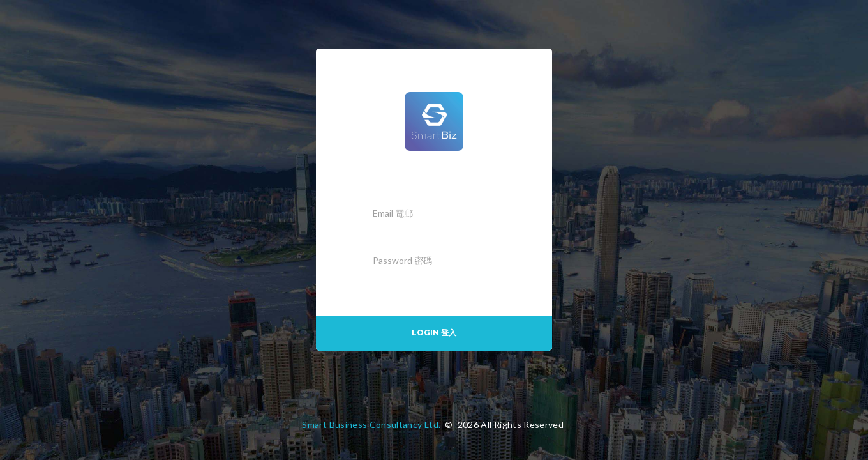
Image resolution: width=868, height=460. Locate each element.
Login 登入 (434, 333)
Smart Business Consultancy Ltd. (371, 425)
